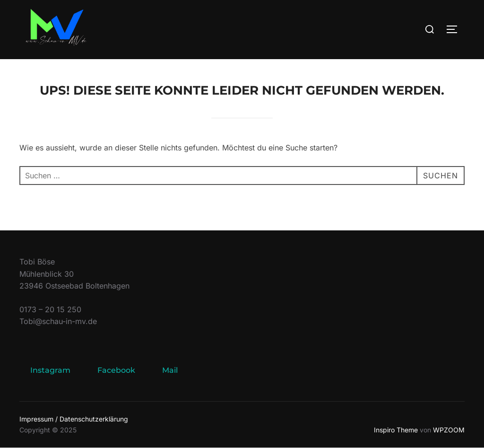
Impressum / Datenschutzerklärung (74, 419)
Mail (170, 370)
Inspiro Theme (396, 430)
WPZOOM (449, 430)
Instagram (50, 370)
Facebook (116, 370)
